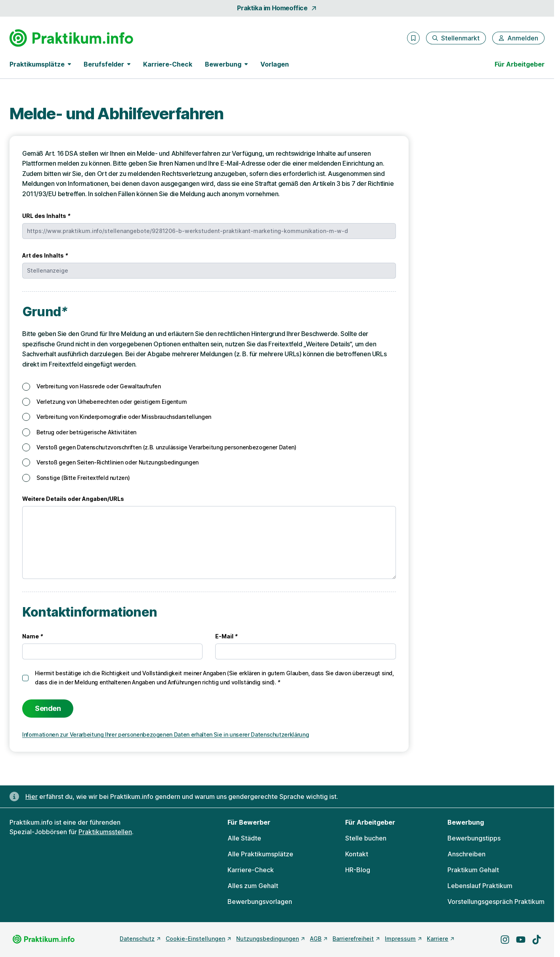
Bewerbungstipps (474, 838)
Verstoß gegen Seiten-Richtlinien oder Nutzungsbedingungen (118, 462)
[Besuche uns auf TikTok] (537, 940)
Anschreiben (466, 854)
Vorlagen (275, 64)
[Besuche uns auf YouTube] (521, 940)
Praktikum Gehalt (473, 870)
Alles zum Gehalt (253, 886)
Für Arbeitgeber (520, 64)
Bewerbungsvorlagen (260, 902)
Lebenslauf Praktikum (480, 886)
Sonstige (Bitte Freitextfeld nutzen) (83, 478)
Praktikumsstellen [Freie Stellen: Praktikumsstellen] (105, 832)
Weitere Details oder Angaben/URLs (73, 499)
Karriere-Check (168, 64)
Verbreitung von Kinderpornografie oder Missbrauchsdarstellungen (124, 417)
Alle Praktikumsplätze (260, 854)
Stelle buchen (366, 838)
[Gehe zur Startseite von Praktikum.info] (71, 38)
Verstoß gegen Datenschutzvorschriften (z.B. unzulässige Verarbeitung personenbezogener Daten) (166, 447)
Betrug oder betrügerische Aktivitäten (86, 432)
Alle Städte (244, 838)
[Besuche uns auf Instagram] (505, 940)
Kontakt (357, 854)
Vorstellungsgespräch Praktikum (496, 902)
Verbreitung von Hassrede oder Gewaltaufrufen (99, 386)
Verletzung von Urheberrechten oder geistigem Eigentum (112, 402)
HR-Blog (358, 870)
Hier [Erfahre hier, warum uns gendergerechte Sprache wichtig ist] (32, 797)
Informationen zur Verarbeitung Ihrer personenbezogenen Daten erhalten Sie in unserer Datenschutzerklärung (165, 734)
